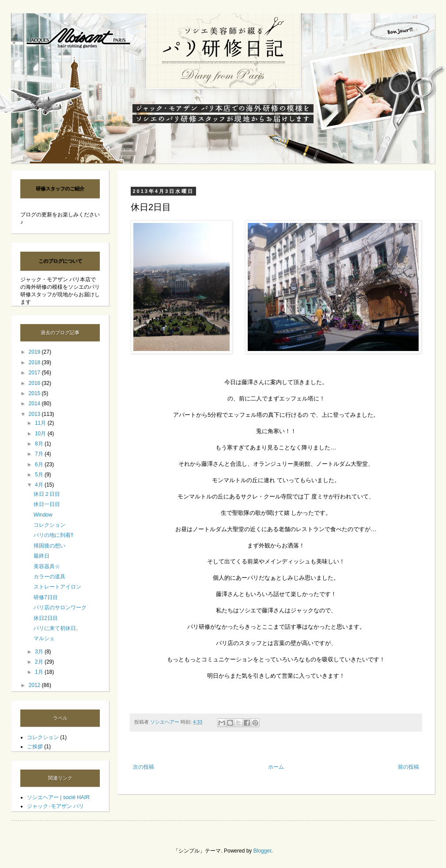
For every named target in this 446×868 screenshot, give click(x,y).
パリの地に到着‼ (53, 535)
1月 (40, 672)
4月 (40, 485)
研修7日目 (46, 597)
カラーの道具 (49, 577)
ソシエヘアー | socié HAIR (58, 797)
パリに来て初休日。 (57, 628)
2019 (35, 352)
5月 (40, 475)
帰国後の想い (49, 546)
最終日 (42, 556)
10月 (41, 434)
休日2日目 (46, 618)
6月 (40, 464)
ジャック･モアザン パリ (55, 806)
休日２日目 (47, 494)
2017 (35, 373)
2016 (35, 383)
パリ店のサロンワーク (60, 608)
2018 (35, 362)
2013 (35, 414)
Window (43, 515)
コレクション (49, 525)
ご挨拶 (35, 747)
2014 (35, 404)
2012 (35, 685)
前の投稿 (408, 767)
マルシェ (44, 638)
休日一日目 (47, 504)
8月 (40, 444)
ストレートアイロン (57, 587)
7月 (40, 454)
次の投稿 (144, 767)
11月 (41, 423)
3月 (40, 652)
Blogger (263, 851)
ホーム (276, 767)
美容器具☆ (47, 566)
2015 (35, 393)
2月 (40, 662)
